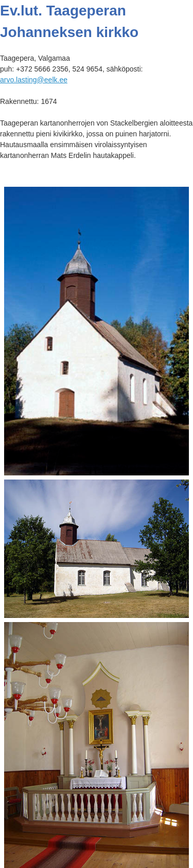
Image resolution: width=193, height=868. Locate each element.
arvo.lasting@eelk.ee (34, 80)
